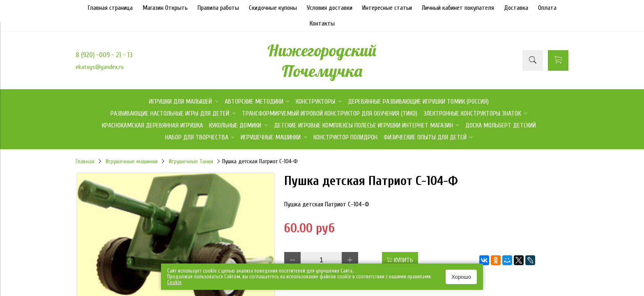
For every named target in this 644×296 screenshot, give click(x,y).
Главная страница (110, 8)
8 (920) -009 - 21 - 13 (104, 55)
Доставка (516, 8)
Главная (85, 161)
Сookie (174, 282)
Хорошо (461, 277)
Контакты (322, 23)
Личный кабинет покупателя (458, 8)
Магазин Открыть (165, 8)
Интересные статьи (387, 8)
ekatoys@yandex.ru (100, 67)
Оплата (547, 8)
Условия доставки (330, 8)
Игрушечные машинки (132, 161)
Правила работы (218, 8)
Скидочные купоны (273, 8)
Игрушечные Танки (191, 161)
